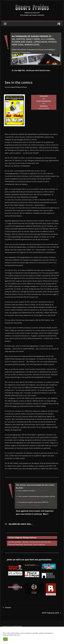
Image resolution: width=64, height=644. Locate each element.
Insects (7, 607)
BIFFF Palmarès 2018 (52, 613)
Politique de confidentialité (12, 626)
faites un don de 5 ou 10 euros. (27, 499)
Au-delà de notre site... (21, 524)
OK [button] (5, 639)
